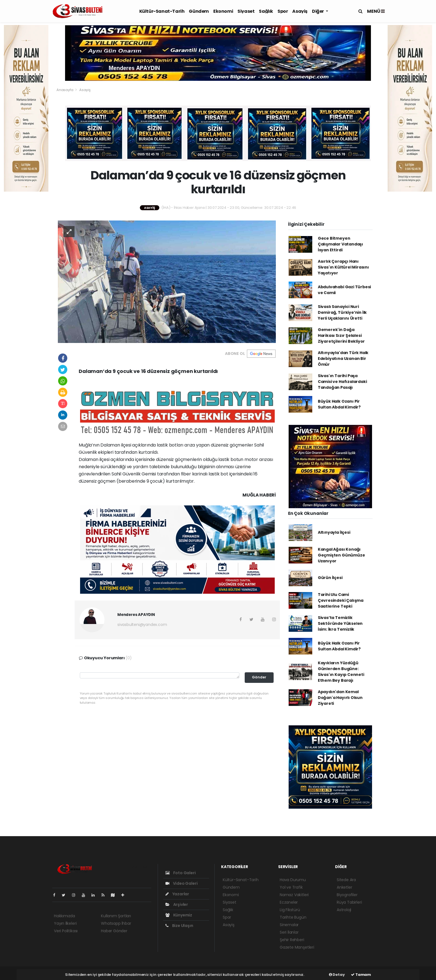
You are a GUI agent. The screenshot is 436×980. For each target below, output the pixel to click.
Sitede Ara (346, 880)
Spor (283, 11)
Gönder (259, 677)
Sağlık (266, 11)
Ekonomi (223, 11)
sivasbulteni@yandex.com (142, 625)
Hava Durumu (293, 880)
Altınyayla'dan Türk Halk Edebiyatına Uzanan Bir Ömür (343, 359)
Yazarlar (177, 894)
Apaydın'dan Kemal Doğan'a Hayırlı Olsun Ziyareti (340, 698)
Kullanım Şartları (116, 916)
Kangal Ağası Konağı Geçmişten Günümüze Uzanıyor (341, 555)
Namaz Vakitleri (294, 895)
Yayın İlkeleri (65, 923)
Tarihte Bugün (293, 917)
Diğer (318, 11)
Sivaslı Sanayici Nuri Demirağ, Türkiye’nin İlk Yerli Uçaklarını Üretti (342, 312)
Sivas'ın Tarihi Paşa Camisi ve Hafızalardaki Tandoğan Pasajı (342, 382)
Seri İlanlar (289, 932)
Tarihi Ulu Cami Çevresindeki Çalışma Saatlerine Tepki (341, 600)
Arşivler (177, 904)
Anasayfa (65, 90)
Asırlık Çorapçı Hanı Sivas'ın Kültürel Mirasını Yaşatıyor (343, 267)
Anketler (344, 887)
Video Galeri (181, 883)
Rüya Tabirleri (349, 902)
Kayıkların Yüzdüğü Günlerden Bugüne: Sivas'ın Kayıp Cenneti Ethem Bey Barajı (341, 672)
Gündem (199, 11)
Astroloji (344, 910)
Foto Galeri (181, 873)
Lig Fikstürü (290, 910)
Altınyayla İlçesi (334, 532)
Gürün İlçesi (330, 578)
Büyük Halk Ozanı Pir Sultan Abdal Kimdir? (339, 404)
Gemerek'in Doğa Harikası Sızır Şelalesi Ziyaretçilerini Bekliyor (341, 335)
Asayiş (300, 11)
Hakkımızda (65, 916)
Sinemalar (289, 925)
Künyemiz (179, 915)
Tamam (361, 975)
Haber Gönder (114, 931)
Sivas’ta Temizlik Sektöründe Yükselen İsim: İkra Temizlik (340, 623)
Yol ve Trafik (291, 887)
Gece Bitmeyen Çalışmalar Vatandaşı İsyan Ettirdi (340, 244)
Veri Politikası (66, 931)
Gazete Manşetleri (297, 947)
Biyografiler (347, 895)
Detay (337, 975)
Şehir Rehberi (292, 940)
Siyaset (246, 11)
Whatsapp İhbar (116, 923)
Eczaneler (289, 902)
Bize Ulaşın (179, 926)
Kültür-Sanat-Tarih (162, 11)
